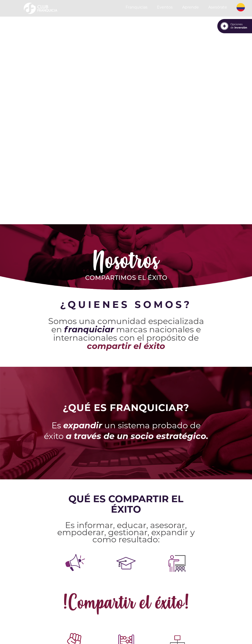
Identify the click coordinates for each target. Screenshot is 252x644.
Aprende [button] (190, 7)
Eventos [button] (165, 7)
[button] (241, 7)
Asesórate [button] (218, 7)
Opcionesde (239, 26)
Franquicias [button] (137, 7)
